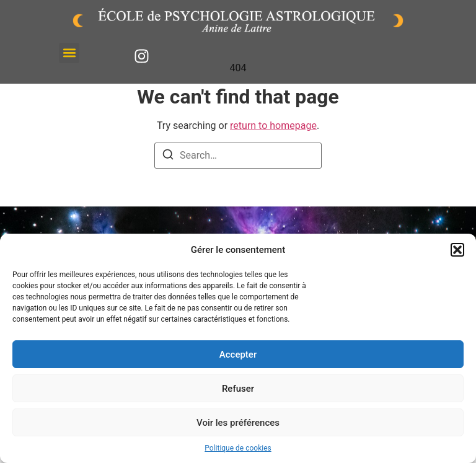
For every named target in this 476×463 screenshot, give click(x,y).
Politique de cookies (238, 448)
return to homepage (273, 126)
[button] (457, 250)
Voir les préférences (238, 423)
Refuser (238, 389)
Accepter (238, 355)
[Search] (168, 157)
